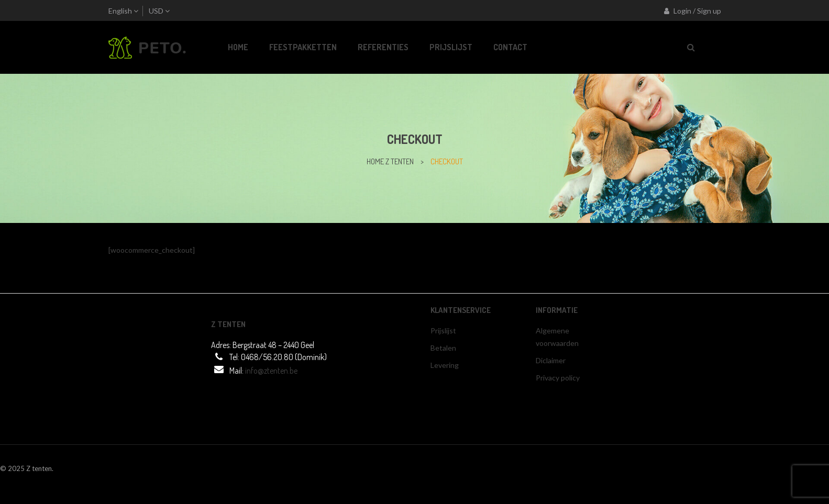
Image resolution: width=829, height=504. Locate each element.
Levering (445, 365)
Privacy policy (558, 378)
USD (156, 11)
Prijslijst (443, 331)
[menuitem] (238, 47)
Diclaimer (551, 360)
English (120, 11)
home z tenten (390, 161)
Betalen (443, 348)
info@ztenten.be (271, 371)
